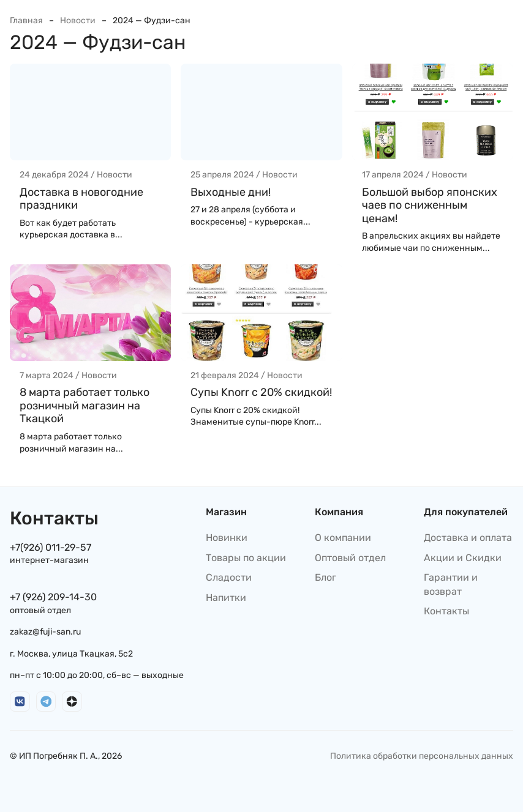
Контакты (446, 611)
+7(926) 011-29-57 (51, 547)
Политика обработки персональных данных (422, 756)
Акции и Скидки (463, 558)
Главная (26, 20)
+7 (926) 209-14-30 (53, 597)
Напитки (226, 598)
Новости (78, 20)
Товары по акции (246, 558)
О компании (343, 538)
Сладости (229, 577)
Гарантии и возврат (451, 584)
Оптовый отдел (350, 558)
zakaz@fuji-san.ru (45, 632)
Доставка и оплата (468, 538)
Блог (325, 577)
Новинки (227, 538)
